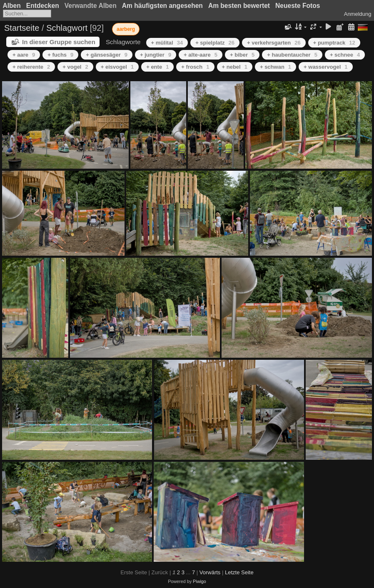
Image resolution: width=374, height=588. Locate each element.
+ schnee (345, 55)
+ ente (157, 67)
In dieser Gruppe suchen (59, 42)
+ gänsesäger (107, 55)
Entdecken (43, 6)
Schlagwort (67, 28)
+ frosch (195, 67)
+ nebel (235, 67)
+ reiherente (31, 67)
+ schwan (276, 67)
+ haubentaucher (292, 55)
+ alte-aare (201, 55)
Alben (12, 6)
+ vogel (75, 67)
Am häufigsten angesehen (162, 6)
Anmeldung (358, 14)
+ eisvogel (117, 67)
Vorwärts (210, 572)
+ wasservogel (325, 67)
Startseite (22, 28)
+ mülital (167, 43)
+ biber (242, 55)
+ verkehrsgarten (274, 43)
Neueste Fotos (298, 6)
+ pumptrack (334, 43)
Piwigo (199, 581)
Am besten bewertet (239, 6)
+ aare (24, 55)
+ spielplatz (215, 43)
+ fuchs (60, 55)
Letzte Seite (239, 572)
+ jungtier (156, 55)
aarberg (126, 29)
